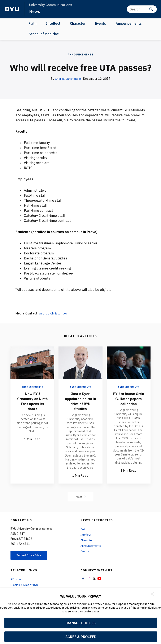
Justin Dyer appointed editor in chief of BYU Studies (80, 401)
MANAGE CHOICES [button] (81, 623)
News (35, 11)
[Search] (142, 9)
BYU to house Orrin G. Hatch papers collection (129, 401)
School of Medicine (44, 34)
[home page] (12, 9)
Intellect (53, 23)
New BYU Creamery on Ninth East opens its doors (32, 401)
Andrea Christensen (68, 79)
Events (101, 23)
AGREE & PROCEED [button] (81, 637)
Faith (33, 23)
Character (78, 23)
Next (81, 496)
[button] (153, 594)
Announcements (129, 23)
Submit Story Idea (32, 556)
